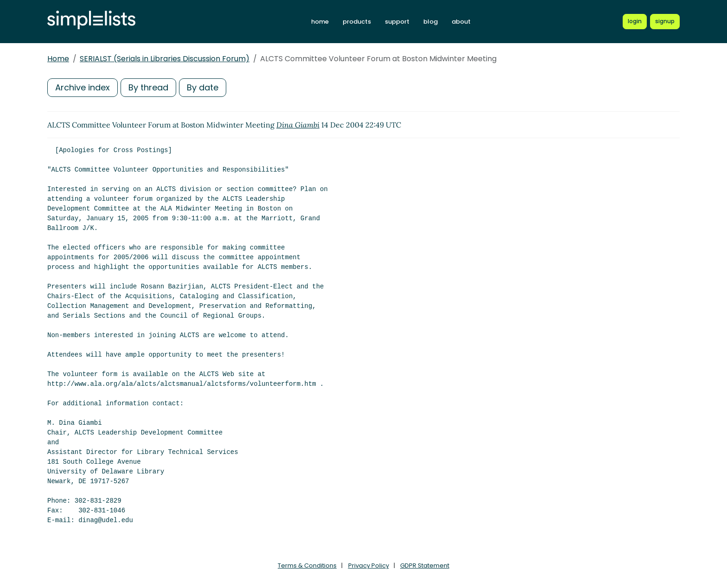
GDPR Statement (425, 566)
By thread (148, 87)
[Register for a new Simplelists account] (665, 21)
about (461, 22)
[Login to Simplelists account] (635, 21)
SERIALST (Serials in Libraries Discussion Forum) (165, 59)
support (397, 22)
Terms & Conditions (307, 566)
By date (203, 87)
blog (430, 22)
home (320, 22)
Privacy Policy (369, 566)
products (357, 22)
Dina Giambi (298, 125)
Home (58, 59)
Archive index (83, 87)
